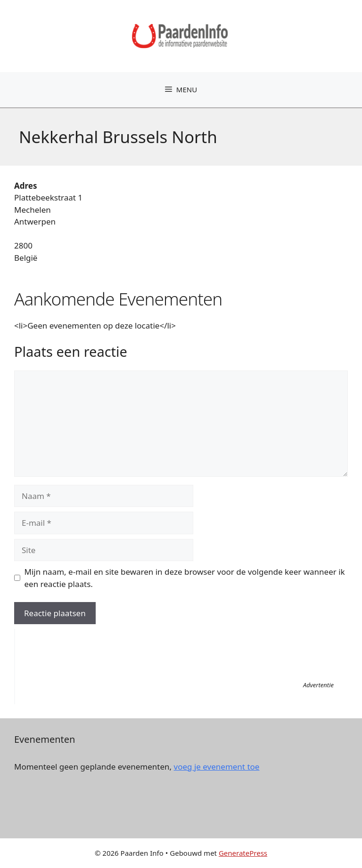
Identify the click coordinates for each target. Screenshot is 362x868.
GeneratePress (243, 853)
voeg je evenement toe (217, 767)
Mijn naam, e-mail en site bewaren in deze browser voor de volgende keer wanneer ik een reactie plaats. (185, 578)
